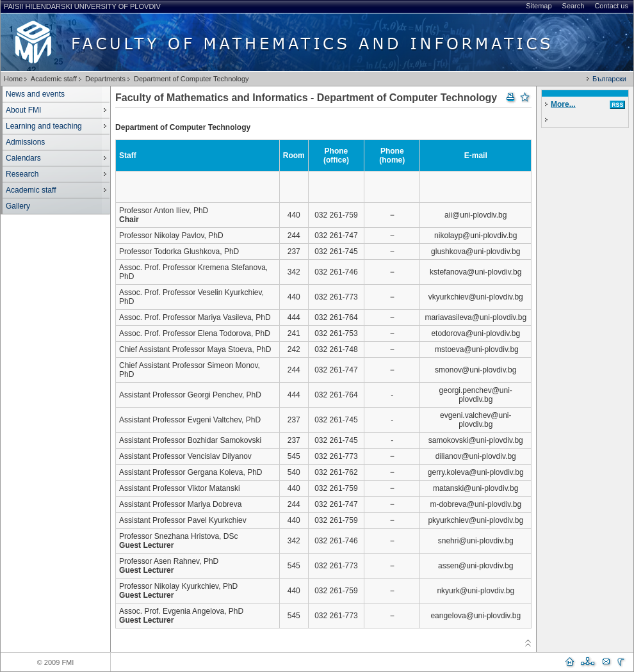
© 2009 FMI (56, 662)
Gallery (18, 206)
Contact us (611, 6)
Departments (105, 79)
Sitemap (539, 6)
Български (609, 79)
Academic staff (54, 79)
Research (22, 174)
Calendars (23, 158)
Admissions (25, 142)
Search (573, 6)
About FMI (23, 110)
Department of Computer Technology (191, 79)
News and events (35, 94)
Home (13, 79)
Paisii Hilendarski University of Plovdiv (82, 6)
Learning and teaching (44, 126)
